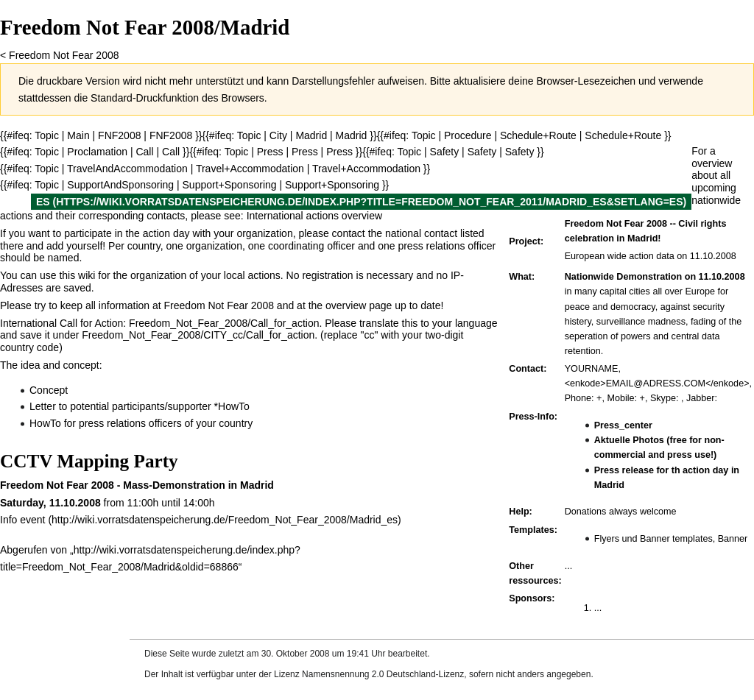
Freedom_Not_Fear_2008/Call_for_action (224, 323)
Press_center (623, 425)
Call (144, 152)
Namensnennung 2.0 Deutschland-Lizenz (383, 674)
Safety (482, 152)
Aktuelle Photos (629, 440)
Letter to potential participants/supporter (120, 406)
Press (305, 152)
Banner (733, 539)
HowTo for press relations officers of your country (141, 423)
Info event (23, 520)
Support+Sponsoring (230, 185)
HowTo (234, 406)
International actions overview (314, 216)
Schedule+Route (538, 135)
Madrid (311, 135)
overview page (359, 305)
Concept (49, 390)
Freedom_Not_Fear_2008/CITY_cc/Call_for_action (198, 335)
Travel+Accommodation (250, 169)
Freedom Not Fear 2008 (64, 55)
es (43, 202)
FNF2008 (119, 135)
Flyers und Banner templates (653, 539)
